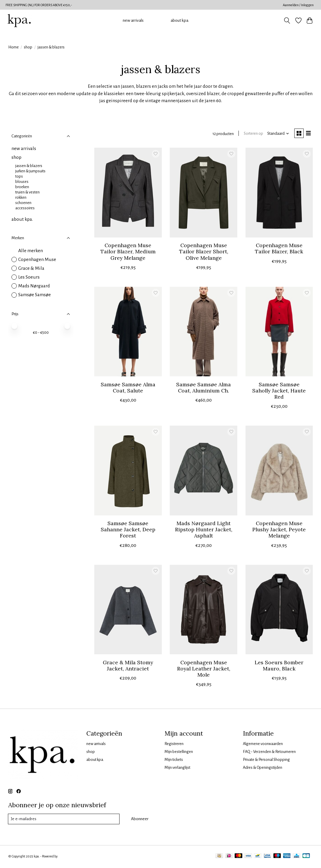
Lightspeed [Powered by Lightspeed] (66, 857)
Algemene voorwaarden (263, 744)
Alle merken (31, 251)
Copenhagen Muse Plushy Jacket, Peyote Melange (279, 530)
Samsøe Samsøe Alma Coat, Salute (128, 388)
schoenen (23, 203)
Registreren (174, 744)
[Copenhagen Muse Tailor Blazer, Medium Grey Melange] (128, 193)
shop (28, 47)
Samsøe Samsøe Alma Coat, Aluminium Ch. (204, 388)
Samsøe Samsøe (35, 295)
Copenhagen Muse (37, 259)
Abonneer (140, 820)
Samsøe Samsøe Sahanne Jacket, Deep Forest (128, 530)
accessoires (25, 208)
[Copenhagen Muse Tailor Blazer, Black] (279, 193)
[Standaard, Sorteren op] (277, 134)
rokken (21, 197)
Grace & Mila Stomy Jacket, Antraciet (128, 666)
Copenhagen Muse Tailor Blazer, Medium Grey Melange (128, 252)
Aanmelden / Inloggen (298, 5)
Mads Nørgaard (34, 286)
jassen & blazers (29, 166)
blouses (22, 182)
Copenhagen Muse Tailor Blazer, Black (279, 249)
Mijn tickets (174, 760)
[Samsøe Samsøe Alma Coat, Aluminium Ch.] (204, 332)
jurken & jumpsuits (30, 171)
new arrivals (133, 20)
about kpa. (180, 20)
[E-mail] (64, 820)
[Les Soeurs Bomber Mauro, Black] (279, 610)
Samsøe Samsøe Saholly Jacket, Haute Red (279, 391)
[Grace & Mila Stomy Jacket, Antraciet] (128, 610)
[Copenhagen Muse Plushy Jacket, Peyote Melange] (279, 471)
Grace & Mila (31, 268)
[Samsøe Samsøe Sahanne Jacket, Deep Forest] (128, 471)
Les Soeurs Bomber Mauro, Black (279, 666)
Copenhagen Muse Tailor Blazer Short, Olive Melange (204, 252)
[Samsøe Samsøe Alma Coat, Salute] (128, 332)
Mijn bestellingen (179, 752)
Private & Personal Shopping (266, 760)
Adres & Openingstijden (263, 768)
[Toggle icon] (287, 21)
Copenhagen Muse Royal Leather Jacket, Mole (204, 669)
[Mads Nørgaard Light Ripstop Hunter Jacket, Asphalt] (204, 471)
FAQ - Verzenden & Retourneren (269, 752)
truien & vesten (27, 192)
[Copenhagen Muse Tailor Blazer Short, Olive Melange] (204, 193)
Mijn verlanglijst (177, 768)
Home (14, 47)
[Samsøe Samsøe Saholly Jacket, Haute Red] (279, 332)
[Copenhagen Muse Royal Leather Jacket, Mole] (204, 610)
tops (19, 176)
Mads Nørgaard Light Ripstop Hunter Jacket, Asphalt (204, 530)
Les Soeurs (29, 277)
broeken (22, 187)
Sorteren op (252, 134)
